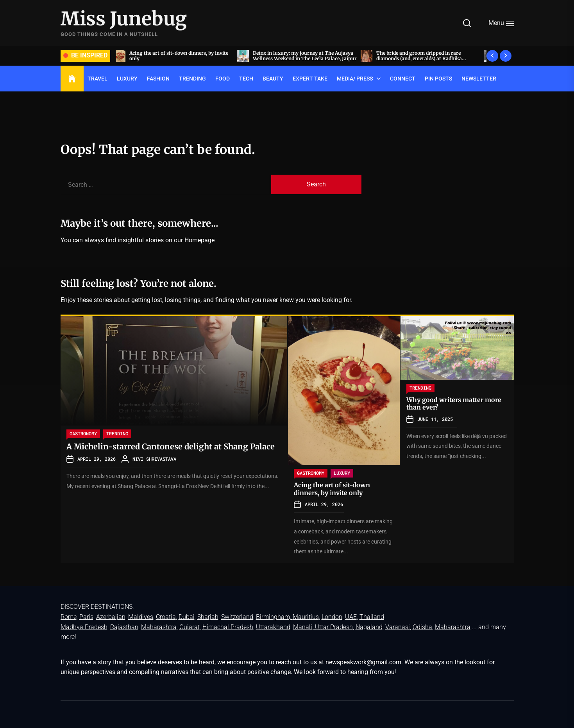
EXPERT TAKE (310, 79)
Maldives (141, 617)
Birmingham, (274, 617)
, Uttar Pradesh (333, 627)
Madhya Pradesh (84, 627)
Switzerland (237, 617)
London (332, 617)
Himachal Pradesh (228, 627)
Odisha (422, 627)
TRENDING (192, 79)
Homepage (199, 240)
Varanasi (398, 627)
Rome (69, 617)
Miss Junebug (124, 19)
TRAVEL (97, 79)
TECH (246, 79)
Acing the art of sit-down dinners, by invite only (181, 56)
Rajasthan (124, 627)
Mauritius (306, 617)
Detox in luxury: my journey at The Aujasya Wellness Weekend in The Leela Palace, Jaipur (307, 56)
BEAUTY (273, 79)
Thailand (372, 617)
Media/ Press (355, 79)
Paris (86, 617)
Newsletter (479, 79)
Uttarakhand (273, 627)
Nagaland (369, 627)
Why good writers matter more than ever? (454, 403)
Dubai (187, 617)
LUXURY (127, 79)
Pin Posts (438, 79)
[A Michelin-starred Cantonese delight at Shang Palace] (174, 371)
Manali (303, 627)
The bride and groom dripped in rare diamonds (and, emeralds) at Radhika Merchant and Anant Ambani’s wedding (424, 59)
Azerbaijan (111, 617)
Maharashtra (159, 627)
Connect (403, 79)
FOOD (223, 79)
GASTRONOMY (83, 433)
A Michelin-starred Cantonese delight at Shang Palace (171, 446)
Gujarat (190, 627)
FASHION (158, 79)
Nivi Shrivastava (154, 459)
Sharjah (208, 617)
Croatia (166, 617)
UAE (351, 617)
